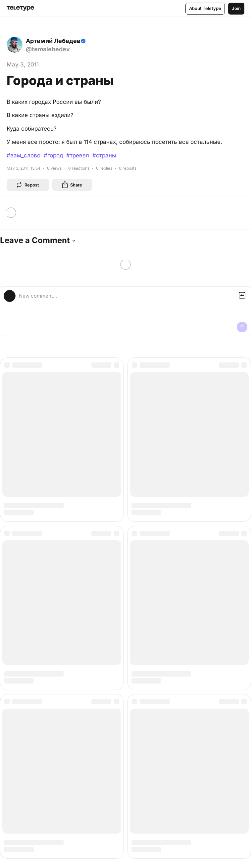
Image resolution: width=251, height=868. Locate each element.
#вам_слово (24, 155)
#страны (104, 155)
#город (53, 155)
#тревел (78, 155)
